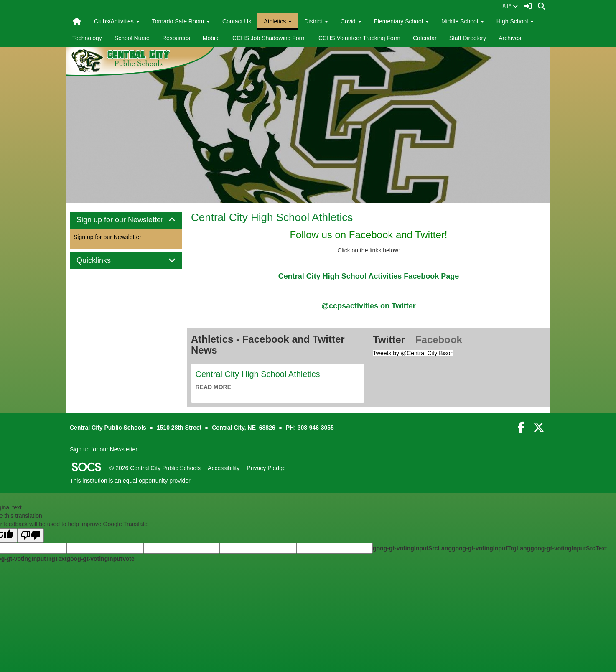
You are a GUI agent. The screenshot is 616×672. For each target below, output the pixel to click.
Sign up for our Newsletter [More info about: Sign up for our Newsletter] (107, 237)
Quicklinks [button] (103, 261)
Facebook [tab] (439, 340)
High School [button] (515, 21)
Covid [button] (351, 21)
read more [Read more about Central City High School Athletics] (214, 387)
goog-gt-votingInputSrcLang (412, 548)
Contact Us (237, 21)
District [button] (316, 21)
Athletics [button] (278, 21)
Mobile (211, 38)
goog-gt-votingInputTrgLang (491, 548)
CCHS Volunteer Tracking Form (359, 38)
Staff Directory (468, 38)
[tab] (126, 220)
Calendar (425, 38)
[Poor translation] (31, 536)
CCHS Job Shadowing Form (269, 38)
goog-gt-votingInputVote (100, 559)
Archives (510, 38)
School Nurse (132, 38)
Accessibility (224, 468)
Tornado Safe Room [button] (181, 21)
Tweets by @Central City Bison (413, 353)
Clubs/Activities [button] (117, 21)
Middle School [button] (463, 21)
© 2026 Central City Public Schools (155, 468)
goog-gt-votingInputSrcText (569, 548)
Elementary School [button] (401, 21)
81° (510, 6)
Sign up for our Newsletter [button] (126, 220)
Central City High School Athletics (272, 217)
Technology (87, 38)
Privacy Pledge (266, 468)
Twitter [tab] (389, 340)
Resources (176, 38)
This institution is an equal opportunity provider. (131, 481)
